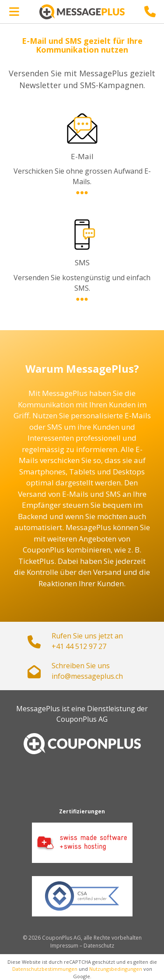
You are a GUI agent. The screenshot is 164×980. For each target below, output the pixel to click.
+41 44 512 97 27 (79, 646)
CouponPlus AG (82, 719)
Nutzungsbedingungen (116, 969)
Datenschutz (99, 946)
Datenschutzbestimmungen (45, 969)
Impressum (64, 946)
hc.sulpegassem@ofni (87, 676)
